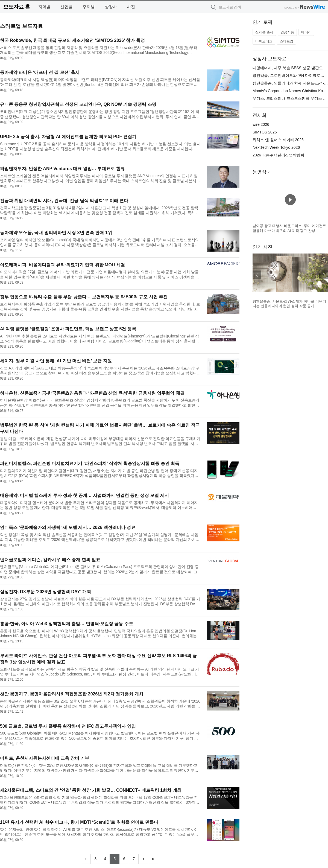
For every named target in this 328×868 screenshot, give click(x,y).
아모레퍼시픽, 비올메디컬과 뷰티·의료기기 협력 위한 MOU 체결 (62, 265)
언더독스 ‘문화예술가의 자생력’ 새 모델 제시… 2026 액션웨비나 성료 (68, 527)
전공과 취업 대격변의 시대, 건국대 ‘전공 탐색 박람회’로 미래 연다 (64, 201)
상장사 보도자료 (270, 59)
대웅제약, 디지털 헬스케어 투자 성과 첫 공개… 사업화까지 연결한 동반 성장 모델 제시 (84, 495)
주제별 (89, 7)
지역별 (44, 7)
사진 (131, 7)
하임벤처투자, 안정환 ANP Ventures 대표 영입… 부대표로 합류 (62, 169)
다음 (324, 275)
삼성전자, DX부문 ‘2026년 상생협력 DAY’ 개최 (46, 592)
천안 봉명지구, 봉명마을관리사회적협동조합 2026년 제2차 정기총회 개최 (72, 694)
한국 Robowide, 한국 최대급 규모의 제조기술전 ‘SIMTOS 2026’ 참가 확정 (72, 40)
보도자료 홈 (17, 7)
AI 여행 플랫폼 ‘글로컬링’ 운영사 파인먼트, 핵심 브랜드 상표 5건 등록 (68, 329)
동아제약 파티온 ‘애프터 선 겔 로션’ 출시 (40, 72)
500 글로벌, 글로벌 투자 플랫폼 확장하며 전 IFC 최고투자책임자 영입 (68, 726)
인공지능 (287, 32)
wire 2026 (261, 124)
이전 (257, 275)
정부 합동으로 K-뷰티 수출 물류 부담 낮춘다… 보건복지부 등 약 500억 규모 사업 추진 (84, 297)
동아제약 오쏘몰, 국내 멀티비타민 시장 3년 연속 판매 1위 (56, 233)
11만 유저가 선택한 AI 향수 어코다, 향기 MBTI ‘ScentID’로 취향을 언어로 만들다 (79, 822)
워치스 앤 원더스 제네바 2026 (278, 140)
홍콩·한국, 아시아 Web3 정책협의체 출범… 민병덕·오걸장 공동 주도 (67, 624)
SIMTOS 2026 (265, 132)
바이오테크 (264, 41)
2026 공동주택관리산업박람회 (278, 155)
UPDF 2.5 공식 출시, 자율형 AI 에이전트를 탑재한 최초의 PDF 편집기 (68, 137)
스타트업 (286, 41)
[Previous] (86, 859)
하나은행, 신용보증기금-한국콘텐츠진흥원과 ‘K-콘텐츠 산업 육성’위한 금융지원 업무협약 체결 (92, 393)
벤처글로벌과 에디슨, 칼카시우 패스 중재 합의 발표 (50, 560)
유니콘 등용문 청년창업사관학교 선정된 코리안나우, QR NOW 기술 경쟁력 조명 (78, 104)
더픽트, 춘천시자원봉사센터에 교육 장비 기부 (45, 758)
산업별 (67, 7)
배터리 (306, 32)
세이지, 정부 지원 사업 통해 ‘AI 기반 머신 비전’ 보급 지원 (56, 361)
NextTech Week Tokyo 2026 (276, 147)
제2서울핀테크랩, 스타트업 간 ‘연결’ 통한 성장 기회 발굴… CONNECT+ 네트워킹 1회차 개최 (91, 790)
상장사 (111, 7)
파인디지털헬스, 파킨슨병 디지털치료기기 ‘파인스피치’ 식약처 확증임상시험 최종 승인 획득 (90, 463)
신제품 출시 (264, 32)
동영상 (260, 172)
